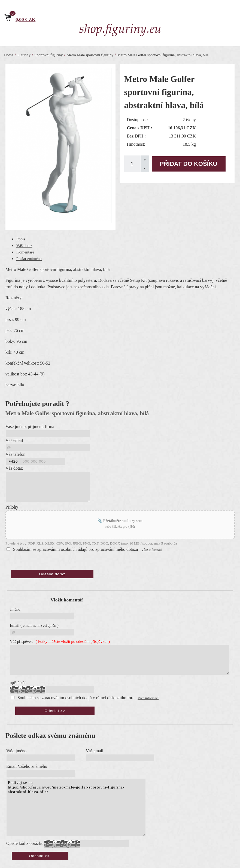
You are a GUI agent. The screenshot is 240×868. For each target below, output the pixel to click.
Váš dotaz (24, 246)
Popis (21, 239)
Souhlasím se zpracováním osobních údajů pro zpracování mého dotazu (76, 549)
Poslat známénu (29, 259)
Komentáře (25, 252)
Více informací (152, 550)
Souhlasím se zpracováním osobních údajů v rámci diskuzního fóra (76, 698)
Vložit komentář (67, 600)
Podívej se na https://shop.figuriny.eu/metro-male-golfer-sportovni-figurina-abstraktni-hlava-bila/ (76, 808)
